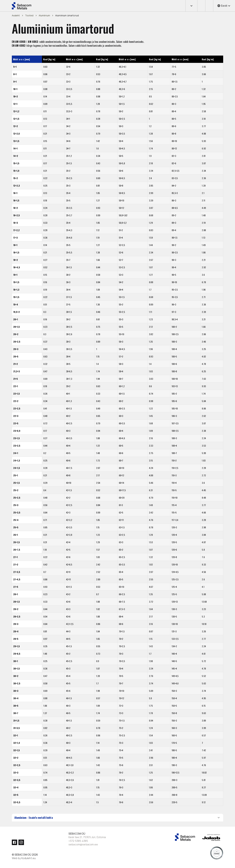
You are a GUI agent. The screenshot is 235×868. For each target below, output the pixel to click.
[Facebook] (15, 842)
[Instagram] (21, 842)
